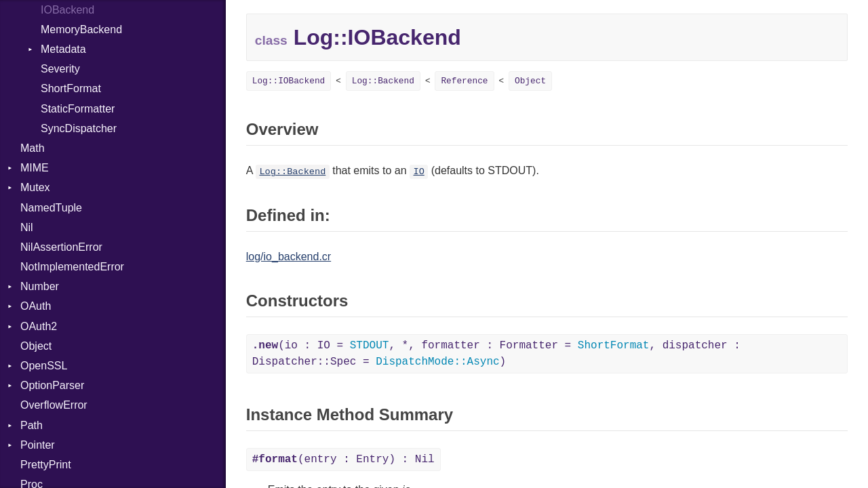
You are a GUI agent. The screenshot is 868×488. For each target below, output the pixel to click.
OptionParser (52, 385)
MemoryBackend (81, 29)
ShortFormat (71, 88)
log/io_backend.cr (289, 257)
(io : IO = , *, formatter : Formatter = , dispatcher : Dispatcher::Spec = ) (496, 354)
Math (33, 148)
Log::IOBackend (289, 81)
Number (40, 286)
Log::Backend (383, 81)
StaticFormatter (78, 109)
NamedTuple (51, 208)
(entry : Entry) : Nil (343, 460)
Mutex (35, 187)
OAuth (36, 306)
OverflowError (54, 405)
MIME (35, 168)
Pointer (38, 445)
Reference (464, 81)
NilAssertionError (61, 247)
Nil (27, 227)
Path (32, 425)
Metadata (63, 49)
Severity (60, 69)
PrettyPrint (46, 465)
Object (36, 346)
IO (418, 172)
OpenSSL (44, 366)
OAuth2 (39, 326)
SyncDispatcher (79, 128)
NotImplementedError (72, 267)
